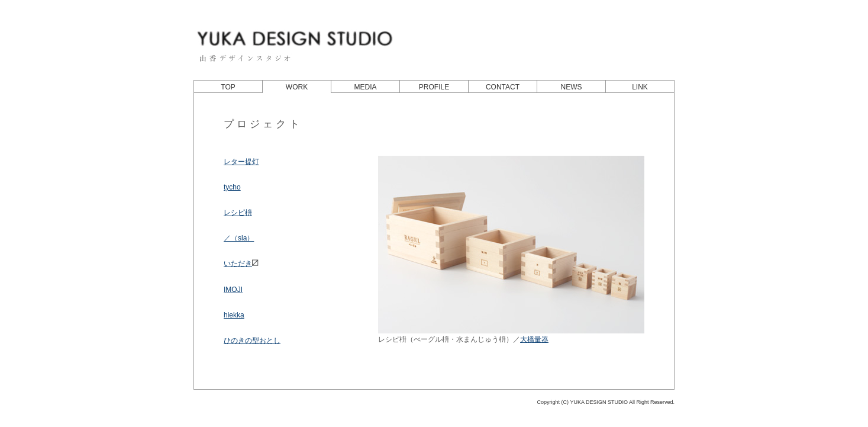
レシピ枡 (238, 213)
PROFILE (434, 87)
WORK (297, 87)
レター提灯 (241, 162)
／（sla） (239, 238)
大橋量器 (534, 339)
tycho (232, 187)
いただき (241, 264)
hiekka (234, 315)
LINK (640, 87)
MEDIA (365, 87)
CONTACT (503, 87)
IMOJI (233, 290)
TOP (228, 87)
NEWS (572, 87)
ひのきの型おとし (252, 341)
